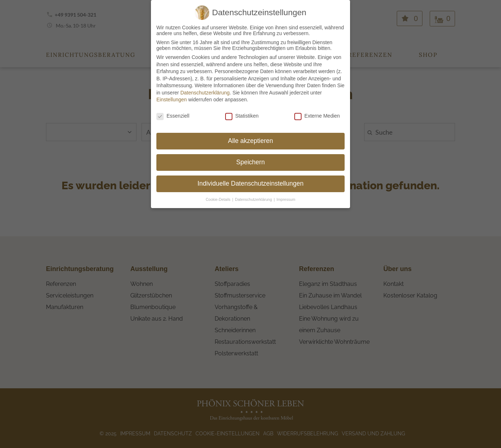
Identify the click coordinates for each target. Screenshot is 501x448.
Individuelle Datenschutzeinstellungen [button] (251, 177)
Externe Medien (317, 110)
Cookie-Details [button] (218, 193)
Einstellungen (172, 94)
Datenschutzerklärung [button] (254, 193)
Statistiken (242, 110)
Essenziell (173, 110)
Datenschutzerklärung (205, 86)
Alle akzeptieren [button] (251, 135)
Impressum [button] (286, 193)
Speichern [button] (251, 156)
